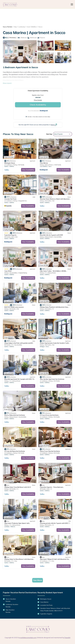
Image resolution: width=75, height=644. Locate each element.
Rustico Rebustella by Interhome (15, 415)
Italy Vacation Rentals (10, 611)
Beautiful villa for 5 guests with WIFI (51, 235)
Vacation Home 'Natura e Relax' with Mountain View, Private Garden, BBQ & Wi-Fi (55, 609)
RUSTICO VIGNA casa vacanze (14, 307)
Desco (47, 347)
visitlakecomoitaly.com (28, 638)
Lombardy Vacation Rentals (12, 606)
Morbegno (42, 347)
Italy (15, 27)
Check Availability (38, 105)
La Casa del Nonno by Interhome (15, 451)
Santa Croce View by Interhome (50, 451)
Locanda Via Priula (10, 199)
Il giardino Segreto (10, 235)
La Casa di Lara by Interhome (49, 415)
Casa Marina (44, 163)
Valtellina (12, 166)
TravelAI (67, 638)
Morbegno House (10, 163)
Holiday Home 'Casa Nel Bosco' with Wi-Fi (18, 487)
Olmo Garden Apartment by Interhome (52, 379)
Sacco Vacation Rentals (11, 600)
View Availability (28, 170)
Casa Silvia (8, 271)
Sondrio (6, 166)
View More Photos (11, 60)
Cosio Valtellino (32, 27)
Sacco (40, 27)
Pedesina (13, 527)
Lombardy (22, 27)
